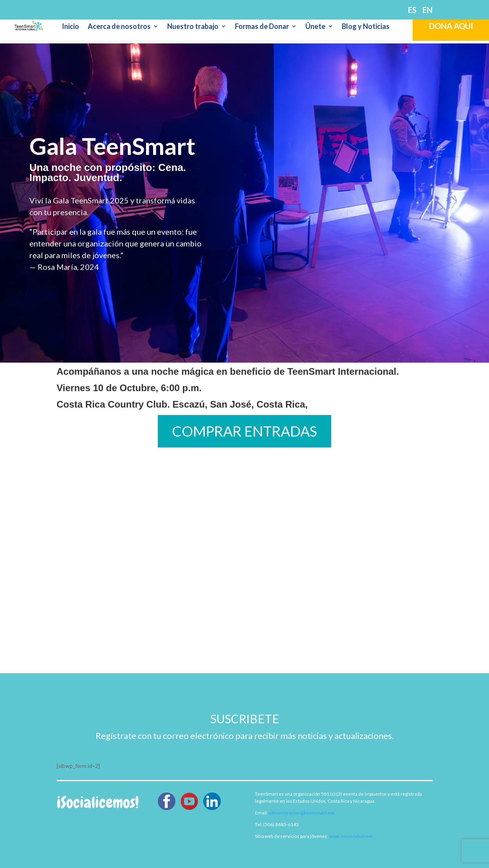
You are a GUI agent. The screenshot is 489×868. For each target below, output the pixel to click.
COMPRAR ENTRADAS (244, 431)
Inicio (70, 27)
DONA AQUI (451, 26)
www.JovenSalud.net (351, 836)
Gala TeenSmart (112, 146)
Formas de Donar (262, 27)
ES (412, 10)
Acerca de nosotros (119, 27)
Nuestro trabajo (193, 27)
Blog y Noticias (366, 27)
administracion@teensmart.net (302, 813)
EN (428, 10)
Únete (315, 27)
